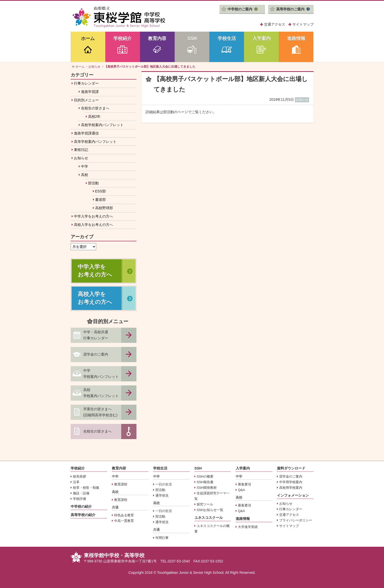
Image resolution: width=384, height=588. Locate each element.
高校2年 (94, 116)
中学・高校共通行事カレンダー (96, 335)
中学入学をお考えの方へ (93, 216)
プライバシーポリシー (296, 520)
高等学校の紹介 (83, 515)
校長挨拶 (79, 476)
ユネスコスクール (209, 518)
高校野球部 (104, 208)
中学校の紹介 (81, 506)
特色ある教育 (124, 515)
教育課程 (121, 484)
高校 (85, 175)
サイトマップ (303, 24)
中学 (85, 166)
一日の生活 (164, 484)
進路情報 (296, 38)
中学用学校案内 (291, 482)
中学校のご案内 (240, 9)
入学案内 (261, 38)
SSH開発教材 (207, 488)
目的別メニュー (86, 100)
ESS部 (100, 191)
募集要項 (245, 484)
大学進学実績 (248, 527)
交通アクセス (275, 24)
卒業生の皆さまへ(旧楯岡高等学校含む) (100, 412)
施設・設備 (81, 493)
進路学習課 (90, 92)
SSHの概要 (205, 476)
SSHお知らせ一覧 (210, 510)
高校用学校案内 (291, 488)
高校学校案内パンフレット (102, 125)
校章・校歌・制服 (86, 488)
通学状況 (162, 495)
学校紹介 (123, 38)
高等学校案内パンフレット (95, 142)
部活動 (93, 183)
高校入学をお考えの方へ (93, 225)
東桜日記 (81, 150)
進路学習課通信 (86, 133)
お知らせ (81, 158)
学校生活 (227, 38)
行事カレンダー (86, 83)
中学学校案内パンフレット (101, 374)
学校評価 (79, 499)
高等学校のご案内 (290, 9)
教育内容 (157, 38)
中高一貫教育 (124, 521)
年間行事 (162, 538)
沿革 (76, 482)
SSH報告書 (205, 482)
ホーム (88, 38)
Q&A (241, 490)
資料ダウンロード (291, 468)
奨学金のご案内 (96, 354)
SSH (192, 38)
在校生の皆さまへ (95, 108)
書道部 (100, 200)
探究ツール (205, 504)
